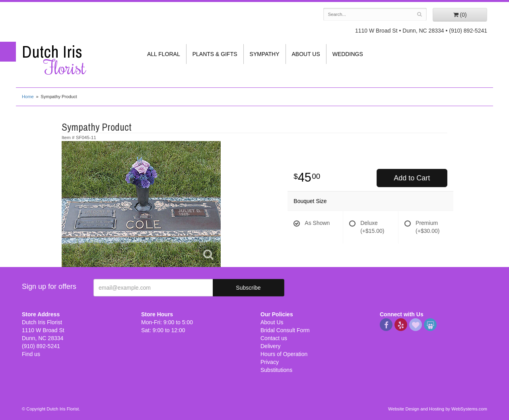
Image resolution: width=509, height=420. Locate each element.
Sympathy (265, 54)
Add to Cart (412, 178)
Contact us (274, 338)
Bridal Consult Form (285, 330)
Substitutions (276, 370)
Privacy (270, 362)
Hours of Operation (284, 354)
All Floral (164, 54)
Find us (31, 354)
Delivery (271, 346)
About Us (306, 54)
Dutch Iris (76, 60)
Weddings (348, 54)
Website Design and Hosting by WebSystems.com (438, 409)
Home (28, 97)
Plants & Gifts (215, 54)
